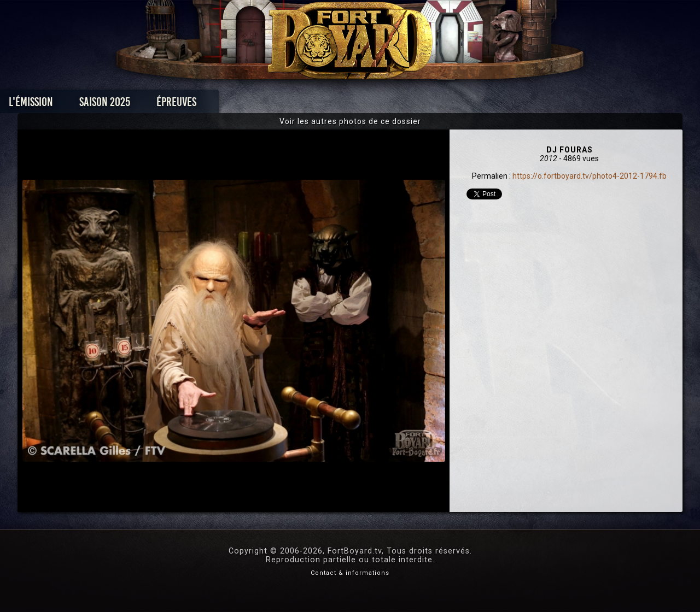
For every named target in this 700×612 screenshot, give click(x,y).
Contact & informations (350, 573)
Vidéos (367, 105)
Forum (485, 105)
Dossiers (426, 105)
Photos (312, 105)
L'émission (105, 105)
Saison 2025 (179, 105)
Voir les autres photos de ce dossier (350, 121)
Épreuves (251, 105)
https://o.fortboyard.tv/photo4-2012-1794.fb (590, 176)
